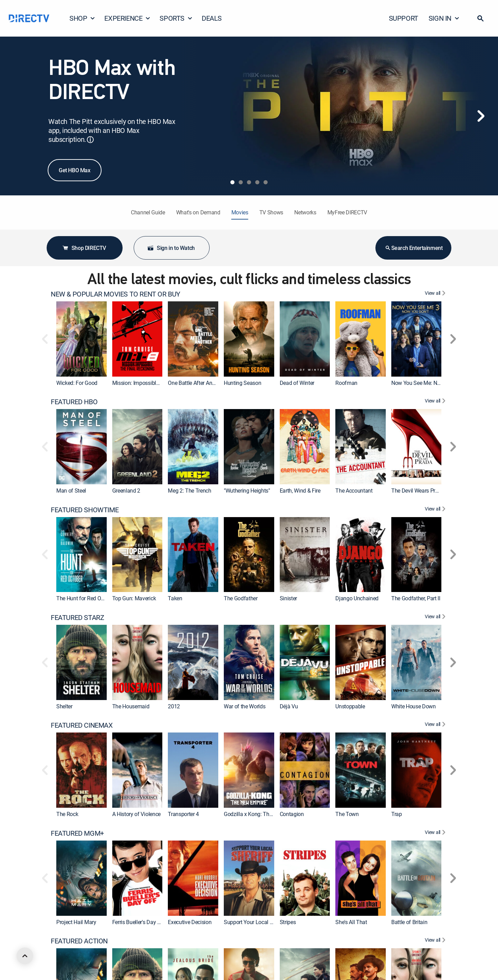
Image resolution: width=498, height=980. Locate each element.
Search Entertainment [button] (414, 248)
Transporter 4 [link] (183, 814)
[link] (82, 339)
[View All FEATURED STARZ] (436, 618)
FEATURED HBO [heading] (74, 402)
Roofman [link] (346, 383)
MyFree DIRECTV (347, 212)
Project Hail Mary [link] (76, 922)
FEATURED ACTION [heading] (79, 941)
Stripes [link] (288, 922)
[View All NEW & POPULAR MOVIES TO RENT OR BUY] (436, 294)
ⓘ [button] (90, 140)
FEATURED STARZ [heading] (77, 618)
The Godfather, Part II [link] (416, 598)
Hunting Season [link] (243, 383)
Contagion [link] (292, 814)
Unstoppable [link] (350, 706)
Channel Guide (148, 212)
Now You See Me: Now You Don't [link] (429, 383)
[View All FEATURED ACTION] (436, 941)
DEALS (212, 18)
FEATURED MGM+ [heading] (77, 833)
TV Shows (271, 212)
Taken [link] (175, 598)
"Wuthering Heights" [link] (247, 491)
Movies (240, 212)
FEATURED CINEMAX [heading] (82, 725)
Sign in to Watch (171, 248)
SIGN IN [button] (444, 18)
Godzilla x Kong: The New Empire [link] (262, 814)
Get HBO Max (75, 170)
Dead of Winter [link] (297, 383)
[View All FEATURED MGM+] (436, 833)
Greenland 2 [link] (126, 491)
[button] (480, 18)
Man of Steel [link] (71, 491)
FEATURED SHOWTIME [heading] (85, 510)
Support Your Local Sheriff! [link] (255, 922)
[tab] (232, 182)
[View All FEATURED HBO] (436, 402)
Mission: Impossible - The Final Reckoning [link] (161, 383)
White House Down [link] (414, 706)
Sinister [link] (288, 598)
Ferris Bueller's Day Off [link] (138, 922)
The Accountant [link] (354, 491)
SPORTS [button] (176, 18)
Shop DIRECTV (84, 248)
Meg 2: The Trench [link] (190, 491)
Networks (305, 212)
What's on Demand (198, 212)
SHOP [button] (82, 18)
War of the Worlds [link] (245, 706)
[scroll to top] (25, 956)
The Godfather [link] (241, 598)
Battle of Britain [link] (409, 922)
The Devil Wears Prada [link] (418, 491)
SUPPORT (404, 18)
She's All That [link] (351, 922)
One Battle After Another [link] (196, 383)
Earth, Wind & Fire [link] (300, 491)
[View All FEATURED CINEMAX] (436, 725)
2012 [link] (174, 706)
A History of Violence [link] (136, 814)
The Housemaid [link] (131, 706)
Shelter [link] (64, 706)
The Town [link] (347, 814)
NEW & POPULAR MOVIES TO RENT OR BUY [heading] (116, 294)
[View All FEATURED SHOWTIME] (436, 510)
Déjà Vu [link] (289, 706)
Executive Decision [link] (190, 922)
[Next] (481, 116)
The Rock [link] (67, 814)
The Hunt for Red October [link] (86, 598)
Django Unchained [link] (357, 598)
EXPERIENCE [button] (127, 18)
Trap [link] (397, 814)
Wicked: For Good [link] (77, 383)
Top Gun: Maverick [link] (134, 598)
